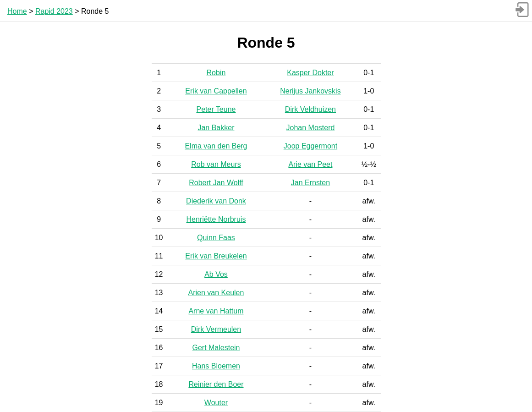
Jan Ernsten (310, 183)
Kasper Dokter (310, 73)
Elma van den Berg (216, 146)
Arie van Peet (310, 164)
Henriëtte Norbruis (216, 219)
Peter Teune (216, 109)
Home (17, 11)
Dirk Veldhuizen (310, 109)
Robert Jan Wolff (216, 183)
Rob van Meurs (216, 164)
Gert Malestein (216, 348)
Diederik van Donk (216, 201)
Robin (216, 73)
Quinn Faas (216, 238)
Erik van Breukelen (216, 256)
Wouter (216, 403)
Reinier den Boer (216, 384)
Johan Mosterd (311, 128)
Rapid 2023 (54, 11)
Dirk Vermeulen (216, 329)
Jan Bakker (216, 128)
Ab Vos (216, 274)
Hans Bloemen (216, 366)
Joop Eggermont (310, 146)
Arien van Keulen (216, 293)
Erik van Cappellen (216, 91)
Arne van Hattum (216, 311)
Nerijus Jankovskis (310, 91)
